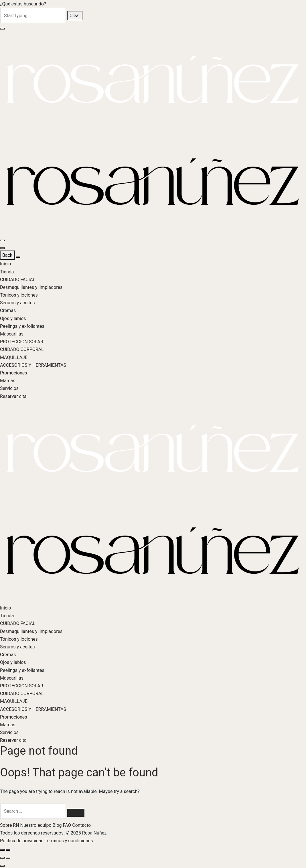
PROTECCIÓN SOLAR (22, 342)
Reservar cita (13, 396)
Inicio (5, 264)
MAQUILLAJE (14, 357)
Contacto (81, 825)
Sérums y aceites (17, 303)
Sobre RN (10, 825)
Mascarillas (12, 334)
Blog (58, 825)
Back (7, 255)
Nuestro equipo (36, 825)
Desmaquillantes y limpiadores (31, 287)
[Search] (76, 813)
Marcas (8, 381)
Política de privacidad (22, 841)
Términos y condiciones (69, 841)
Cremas (8, 310)
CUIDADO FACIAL (18, 280)
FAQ (67, 825)
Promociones (14, 373)
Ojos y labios (13, 318)
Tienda (7, 272)
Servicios (9, 388)
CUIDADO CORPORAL (22, 349)
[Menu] (2, 240)
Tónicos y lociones (19, 295)
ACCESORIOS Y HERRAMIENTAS (33, 365)
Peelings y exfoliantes (22, 326)
